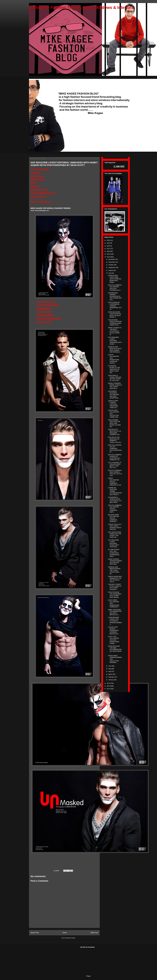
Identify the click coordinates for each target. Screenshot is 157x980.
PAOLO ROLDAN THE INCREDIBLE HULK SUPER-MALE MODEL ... (115, 595)
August (111, 270)
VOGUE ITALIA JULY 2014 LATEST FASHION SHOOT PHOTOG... (115, 527)
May (110, 669)
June (110, 666)
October (111, 265)
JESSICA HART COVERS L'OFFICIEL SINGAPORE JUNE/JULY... (113, 404)
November (112, 262)
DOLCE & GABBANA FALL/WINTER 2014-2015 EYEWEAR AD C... (115, 288)
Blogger (88, 976)
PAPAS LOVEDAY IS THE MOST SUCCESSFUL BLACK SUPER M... (115, 331)
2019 (109, 243)
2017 (109, 249)
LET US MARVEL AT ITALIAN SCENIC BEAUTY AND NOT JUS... (115, 465)
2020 (109, 240)
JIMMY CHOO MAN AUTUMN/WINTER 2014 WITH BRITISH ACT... (115, 612)
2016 (109, 251)
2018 (109, 246)
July (110, 273)
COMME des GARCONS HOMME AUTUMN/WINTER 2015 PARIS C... (115, 491)
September (112, 268)
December (112, 259)
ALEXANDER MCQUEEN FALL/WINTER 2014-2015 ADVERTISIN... (114, 395)
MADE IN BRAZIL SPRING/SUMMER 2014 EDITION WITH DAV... (115, 562)
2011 (109, 689)
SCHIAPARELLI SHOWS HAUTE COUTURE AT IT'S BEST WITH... (115, 500)
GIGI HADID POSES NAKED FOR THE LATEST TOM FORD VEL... (115, 535)
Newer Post (35, 933)
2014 (109, 257)
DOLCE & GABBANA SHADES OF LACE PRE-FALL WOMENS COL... (115, 457)
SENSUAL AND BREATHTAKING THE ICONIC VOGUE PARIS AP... (114, 570)
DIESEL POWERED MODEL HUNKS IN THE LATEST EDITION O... (115, 386)
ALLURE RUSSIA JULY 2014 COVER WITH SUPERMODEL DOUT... (114, 553)
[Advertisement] (44, 959)
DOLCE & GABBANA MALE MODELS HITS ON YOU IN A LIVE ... (115, 473)
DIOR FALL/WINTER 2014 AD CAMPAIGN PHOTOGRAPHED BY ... (115, 448)
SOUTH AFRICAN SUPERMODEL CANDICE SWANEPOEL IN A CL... (115, 306)
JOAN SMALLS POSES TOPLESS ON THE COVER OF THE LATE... (115, 378)
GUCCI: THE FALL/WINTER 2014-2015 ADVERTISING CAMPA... (114, 640)
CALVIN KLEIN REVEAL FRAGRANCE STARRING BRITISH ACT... (114, 630)
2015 (109, 254)
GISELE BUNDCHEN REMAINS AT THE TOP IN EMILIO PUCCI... (115, 579)
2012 (109, 686)
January (111, 680)
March (111, 674)
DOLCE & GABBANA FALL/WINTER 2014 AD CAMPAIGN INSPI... (115, 509)
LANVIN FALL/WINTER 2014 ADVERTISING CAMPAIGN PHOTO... (114, 359)
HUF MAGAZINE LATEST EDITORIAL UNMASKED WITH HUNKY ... (115, 341)
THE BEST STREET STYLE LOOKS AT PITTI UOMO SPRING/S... (115, 587)
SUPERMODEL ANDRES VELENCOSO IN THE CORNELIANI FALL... (115, 296)
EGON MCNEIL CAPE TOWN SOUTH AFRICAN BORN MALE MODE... (115, 279)
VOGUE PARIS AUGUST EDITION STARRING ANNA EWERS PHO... (115, 322)
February (111, 677)
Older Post (94, 933)
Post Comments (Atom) (68, 938)
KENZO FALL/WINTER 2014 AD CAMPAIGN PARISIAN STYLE (115, 482)
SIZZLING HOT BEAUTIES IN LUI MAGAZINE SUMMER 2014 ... (115, 432)
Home (65, 933)
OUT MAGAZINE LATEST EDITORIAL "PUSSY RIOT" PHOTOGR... (114, 543)
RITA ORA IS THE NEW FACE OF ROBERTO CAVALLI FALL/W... (115, 440)
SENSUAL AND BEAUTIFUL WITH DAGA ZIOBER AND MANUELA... (115, 349)
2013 (109, 683)
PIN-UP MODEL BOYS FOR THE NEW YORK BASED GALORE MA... (114, 423)
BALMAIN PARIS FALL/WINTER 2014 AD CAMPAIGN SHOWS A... (113, 518)
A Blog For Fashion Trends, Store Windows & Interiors (81, 7)
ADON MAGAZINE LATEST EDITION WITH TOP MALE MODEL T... (114, 315)
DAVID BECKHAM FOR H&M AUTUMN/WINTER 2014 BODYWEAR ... (115, 650)
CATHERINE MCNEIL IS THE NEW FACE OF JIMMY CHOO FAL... (114, 369)
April (110, 671)
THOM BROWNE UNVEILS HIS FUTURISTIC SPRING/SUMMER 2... (115, 621)
